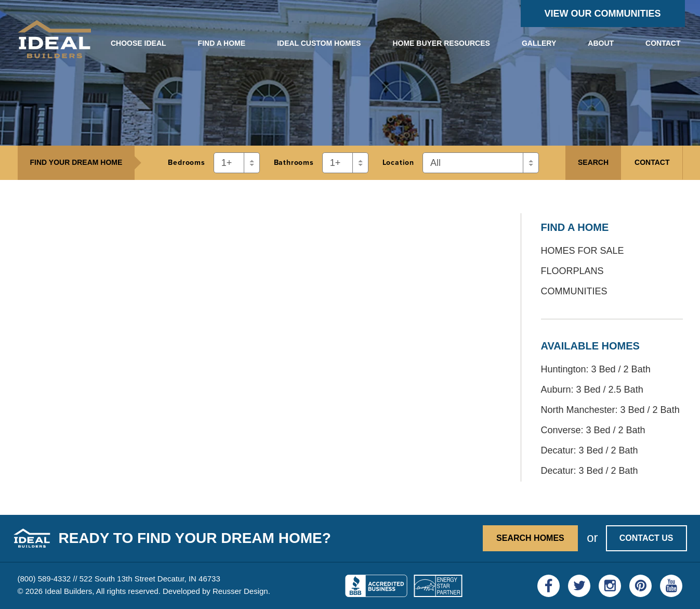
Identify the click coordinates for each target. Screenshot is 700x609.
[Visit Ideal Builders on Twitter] (579, 586)
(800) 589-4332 (44, 579)
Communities (574, 291)
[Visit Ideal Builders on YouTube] (671, 586)
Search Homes (530, 538)
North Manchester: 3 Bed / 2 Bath (610, 410)
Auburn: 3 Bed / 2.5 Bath (592, 390)
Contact (663, 43)
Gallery (539, 43)
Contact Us (646, 538)
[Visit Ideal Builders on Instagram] (610, 586)
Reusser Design (240, 591)
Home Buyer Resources (441, 43)
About (601, 43)
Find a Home (222, 43)
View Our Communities (603, 14)
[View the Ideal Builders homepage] (55, 41)
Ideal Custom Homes (319, 43)
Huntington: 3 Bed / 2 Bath (596, 369)
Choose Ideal (138, 43)
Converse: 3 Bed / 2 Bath (593, 430)
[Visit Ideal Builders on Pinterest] (640, 586)
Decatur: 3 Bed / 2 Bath (590, 450)
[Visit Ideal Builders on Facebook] (549, 586)
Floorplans (572, 271)
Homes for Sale (583, 251)
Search (593, 162)
